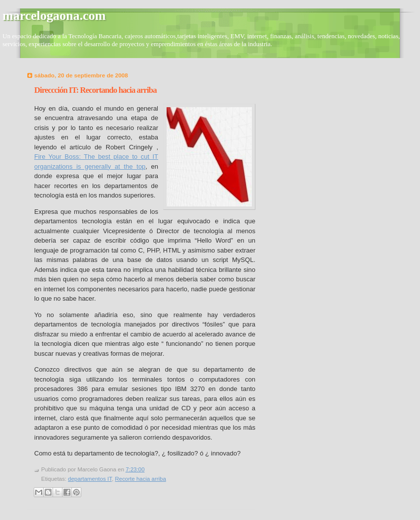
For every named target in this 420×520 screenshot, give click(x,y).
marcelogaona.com (54, 16)
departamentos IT (90, 479)
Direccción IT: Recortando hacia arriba (95, 90)
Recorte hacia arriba (141, 479)
